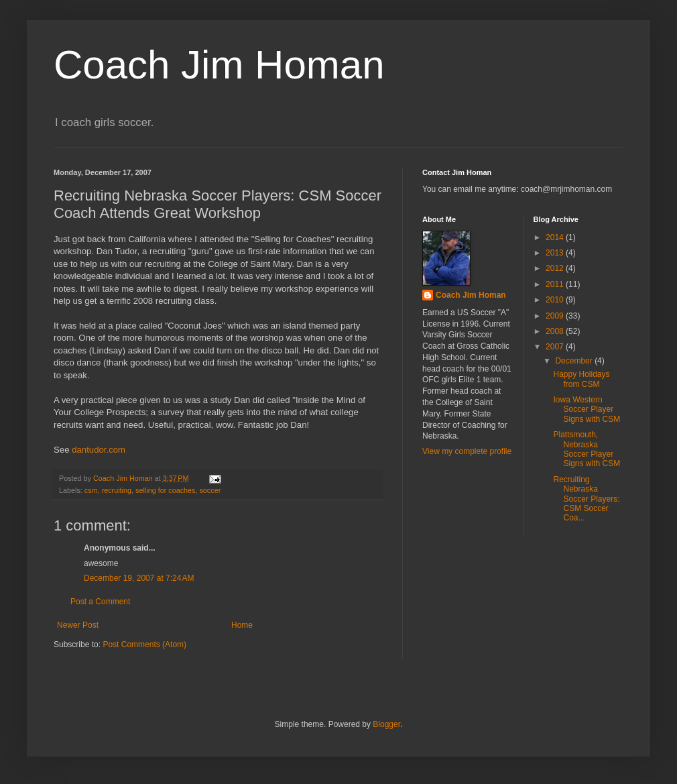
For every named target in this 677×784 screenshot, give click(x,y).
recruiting (117, 490)
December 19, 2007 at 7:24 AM (139, 578)
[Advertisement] (483, 606)
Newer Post (78, 625)
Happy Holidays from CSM (581, 379)
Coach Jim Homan (219, 65)
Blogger (386, 724)
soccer (210, 490)
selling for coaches (165, 490)
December (575, 361)
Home (242, 625)
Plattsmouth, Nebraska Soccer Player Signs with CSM (587, 449)
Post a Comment (100, 602)
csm (91, 490)
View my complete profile (467, 451)
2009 (556, 316)
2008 (556, 331)
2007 (556, 347)
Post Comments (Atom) (144, 645)
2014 (556, 237)
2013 (556, 253)
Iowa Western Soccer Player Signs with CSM (587, 409)
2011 (556, 284)
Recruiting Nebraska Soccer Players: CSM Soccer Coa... (586, 499)
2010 (556, 300)
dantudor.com (99, 450)
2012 (556, 268)
